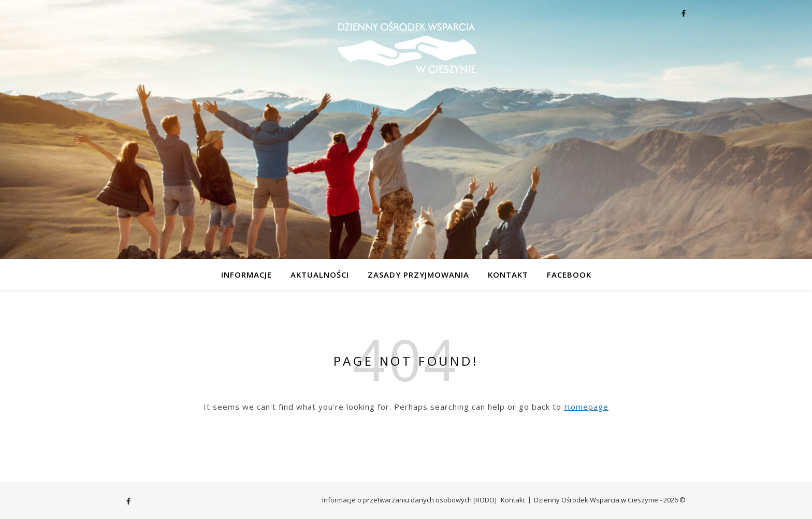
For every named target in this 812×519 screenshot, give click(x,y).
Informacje (247, 275)
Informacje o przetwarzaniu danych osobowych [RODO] (409, 500)
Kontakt (508, 275)
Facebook (569, 275)
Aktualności (320, 275)
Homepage (586, 407)
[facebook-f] (684, 13)
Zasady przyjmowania (418, 275)
